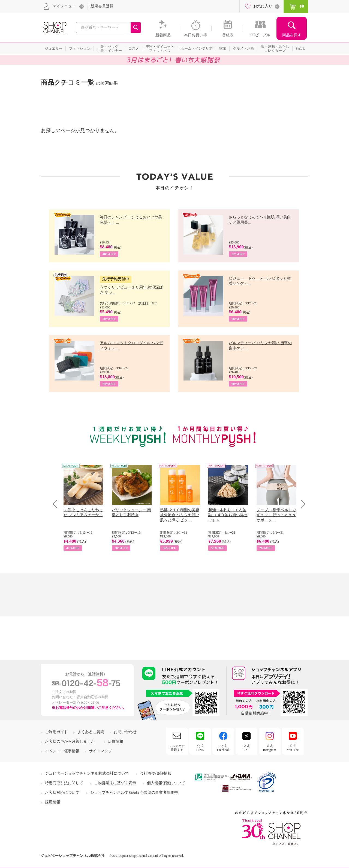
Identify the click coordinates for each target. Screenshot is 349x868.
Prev (57, 504)
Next (301, 504)
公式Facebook (223, 748)
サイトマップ (100, 751)
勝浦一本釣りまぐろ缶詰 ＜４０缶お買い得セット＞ (228, 515)
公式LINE (200, 748)
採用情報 (53, 802)
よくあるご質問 (91, 732)
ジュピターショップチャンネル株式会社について (87, 773)
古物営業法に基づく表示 (115, 783)
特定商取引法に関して (64, 783)
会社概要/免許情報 (156, 773)
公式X (246, 748)
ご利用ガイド (56, 732)
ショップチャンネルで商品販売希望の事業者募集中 (134, 793)
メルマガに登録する (177, 748)
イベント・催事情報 (62, 751)
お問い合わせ (125, 732)
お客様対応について (62, 793)
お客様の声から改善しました (70, 741)
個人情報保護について (166, 783)
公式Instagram (270, 748)
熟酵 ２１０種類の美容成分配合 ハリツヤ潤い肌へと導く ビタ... (180, 515)
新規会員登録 (102, 6)
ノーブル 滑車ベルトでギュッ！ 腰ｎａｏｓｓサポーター (276, 515)
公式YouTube (293, 748)
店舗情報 (116, 741)
